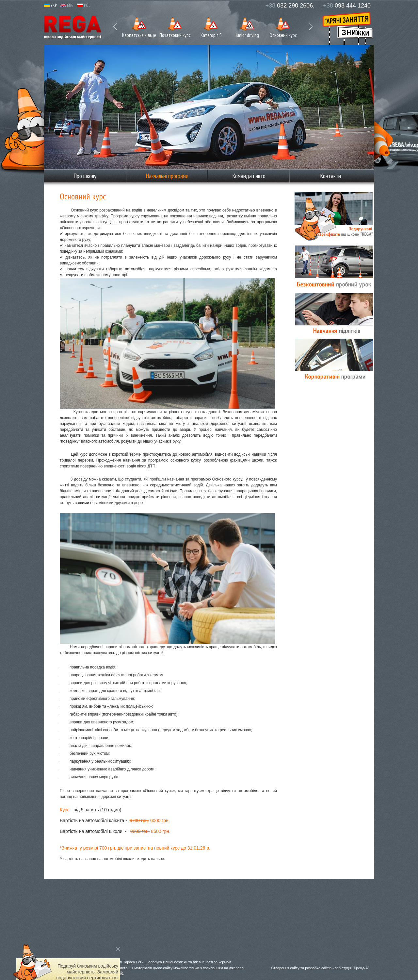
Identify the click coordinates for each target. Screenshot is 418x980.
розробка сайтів (318, 968)
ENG (67, 5)
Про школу (85, 176)
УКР (50, 5)
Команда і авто (249, 176)
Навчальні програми (167, 176)
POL (84, 5)
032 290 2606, (290, 6)
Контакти (330, 176)
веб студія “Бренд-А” (352, 968)
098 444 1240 (347, 6)
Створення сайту (285, 968)
